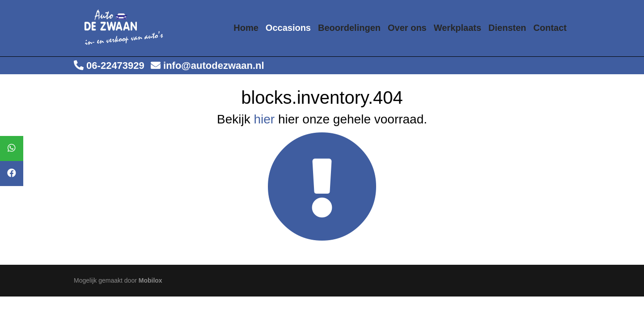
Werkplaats (458, 28)
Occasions (288, 28)
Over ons (407, 28)
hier (264, 119)
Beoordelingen (349, 28)
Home (246, 28)
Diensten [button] (507, 28)
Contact (550, 28)
